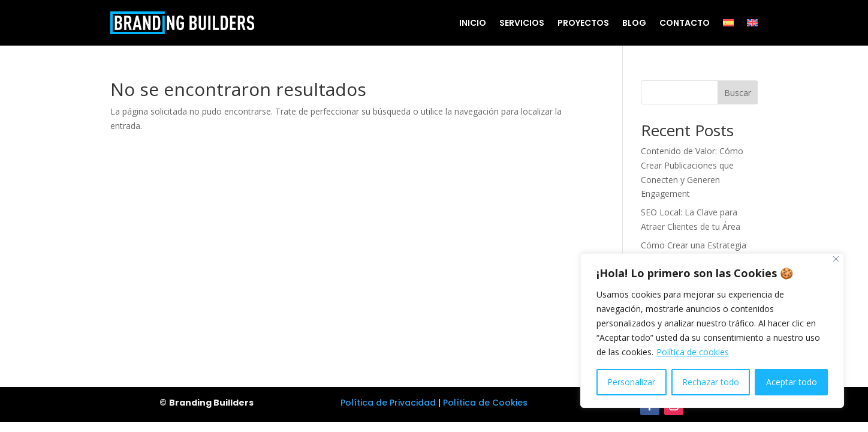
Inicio (473, 23)
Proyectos (583, 23)
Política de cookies (693, 352)
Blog (634, 23)
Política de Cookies (485, 403)
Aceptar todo (792, 382)
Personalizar (631, 382)
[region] (712, 331)
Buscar (738, 93)
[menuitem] (728, 23)
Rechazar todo (711, 382)
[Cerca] (836, 259)
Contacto (685, 23)
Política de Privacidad (388, 403)
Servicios (522, 23)
